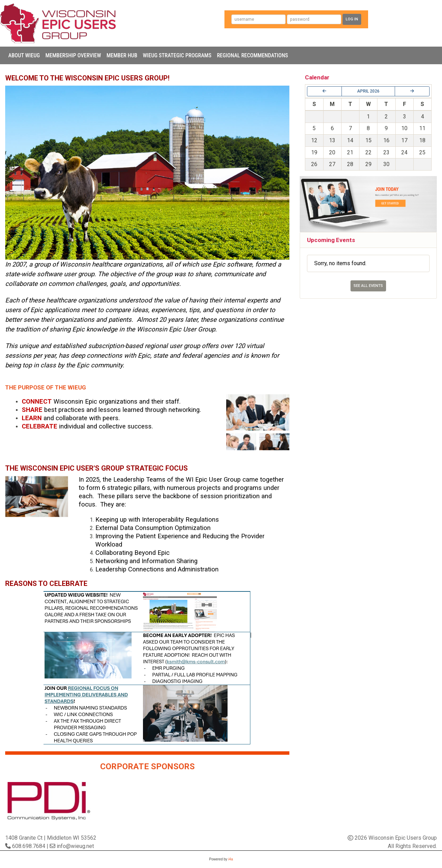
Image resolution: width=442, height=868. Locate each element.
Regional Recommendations (252, 55)
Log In (352, 19)
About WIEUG (24, 55)
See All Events (368, 286)
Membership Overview (73, 55)
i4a (230, 859)
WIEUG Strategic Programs (177, 55)
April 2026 (368, 91)
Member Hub (122, 55)
